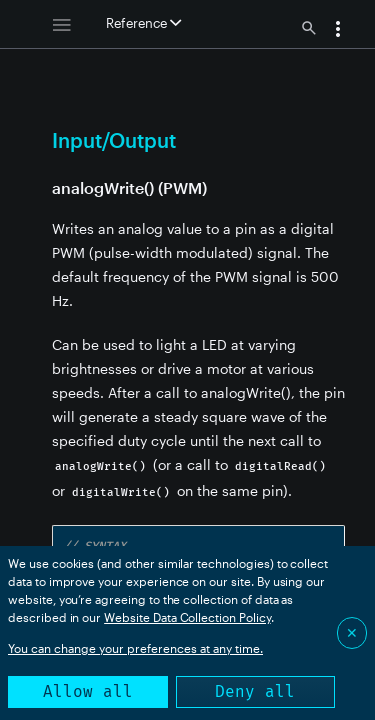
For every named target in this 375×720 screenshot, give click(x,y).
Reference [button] (143, 23)
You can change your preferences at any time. (135, 648)
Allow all (88, 691)
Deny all (255, 691)
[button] (338, 31)
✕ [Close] (352, 632)
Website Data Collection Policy (187, 617)
